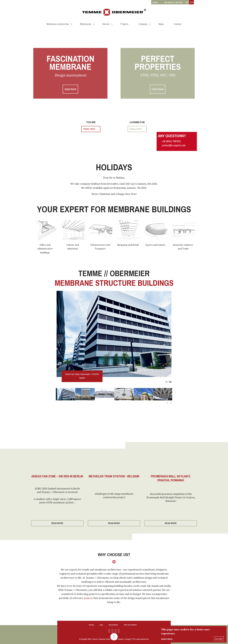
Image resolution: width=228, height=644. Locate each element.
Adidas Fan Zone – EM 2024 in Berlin (57, 476)
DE (187, 2)
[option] (114, 334)
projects (88, 598)
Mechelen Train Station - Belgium (114, 476)
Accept (219, 639)
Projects (124, 24)
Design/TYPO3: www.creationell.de (137, 639)
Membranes (85, 24)
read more (70, 89)
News (161, 24)
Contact (178, 24)
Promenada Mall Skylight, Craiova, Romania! (171, 478)
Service (106, 24)
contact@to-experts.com (174, 145)
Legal (101, 625)
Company (143, 24)
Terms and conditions (130, 625)
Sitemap (91, 625)
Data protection (113, 625)
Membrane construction (58, 24)
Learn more (167, 639)
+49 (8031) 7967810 (171, 141)
